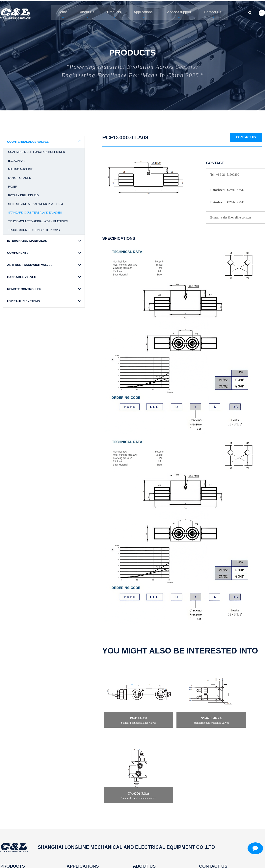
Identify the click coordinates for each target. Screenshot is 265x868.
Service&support (179, 10)
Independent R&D (142, 813)
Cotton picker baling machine (85, 845)
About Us (84, 10)
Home (58, 10)
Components (9, 813)
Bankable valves (12, 826)
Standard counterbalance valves (35, 211)
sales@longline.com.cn (219, 832)
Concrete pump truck (80, 832)
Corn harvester (75, 807)
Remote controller (13, 832)
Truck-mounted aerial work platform (38, 219)
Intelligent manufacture (145, 807)
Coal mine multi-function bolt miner (37, 150)
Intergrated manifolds (15, 807)
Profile (133, 800)
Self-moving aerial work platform (35, 202)
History (134, 819)
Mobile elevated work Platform (86, 813)
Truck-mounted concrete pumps (34, 228)
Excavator (16, 159)
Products (112, 10)
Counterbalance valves (16, 800)
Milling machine (20, 168)
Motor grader (20, 176)
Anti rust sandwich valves (19, 819)
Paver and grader (77, 826)
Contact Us (246, 135)
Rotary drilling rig (23, 194)
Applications (143, 10)
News (133, 826)
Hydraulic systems (13, 838)
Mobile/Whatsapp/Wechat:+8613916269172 (224, 838)
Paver (13, 185)
